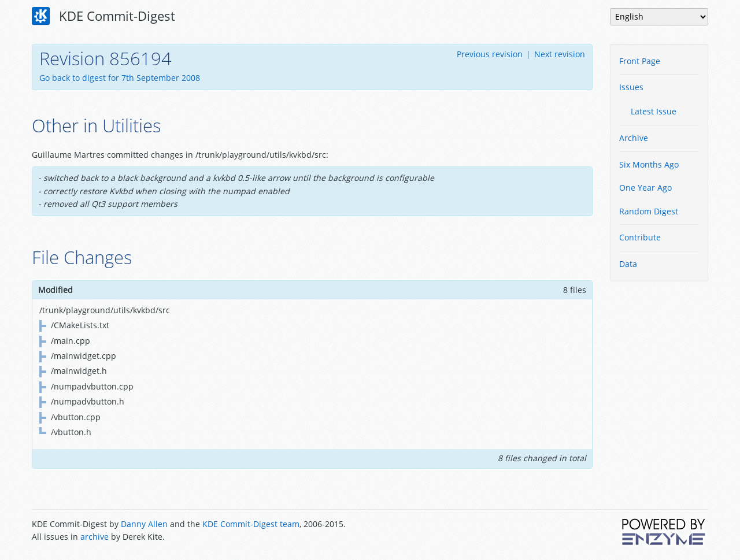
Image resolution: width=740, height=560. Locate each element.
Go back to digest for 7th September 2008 (120, 78)
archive (95, 537)
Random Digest (649, 211)
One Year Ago (645, 188)
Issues (631, 87)
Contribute (640, 237)
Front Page (640, 61)
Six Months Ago (649, 164)
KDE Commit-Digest (103, 16)
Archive (634, 138)
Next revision (560, 54)
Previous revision (490, 54)
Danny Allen (144, 524)
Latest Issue (654, 111)
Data (628, 264)
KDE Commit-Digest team (251, 524)
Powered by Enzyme (664, 532)
